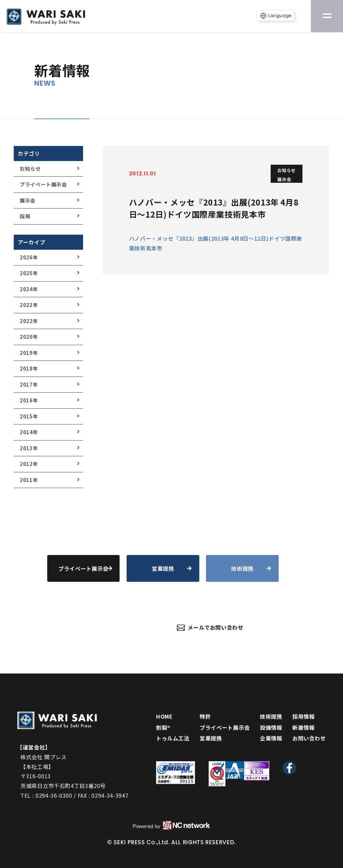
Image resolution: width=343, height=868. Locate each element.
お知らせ (30, 169)
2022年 (29, 321)
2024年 (29, 289)
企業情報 (271, 738)
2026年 (29, 257)
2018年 (29, 368)
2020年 (29, 337)
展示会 (28, 200)
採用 (25, 216)
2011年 (29, 480)
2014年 (29, 432)
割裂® (163, 727)
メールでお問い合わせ (210, 627)
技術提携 (271, 716)
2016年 (29, 400)
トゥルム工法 (173, 738)
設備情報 (271, 727)
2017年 (29, 384)
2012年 (29, 464)
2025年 (29, 273)
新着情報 (304, 727)
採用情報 (304, 716)
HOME (164, 716)
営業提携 (211, 738)
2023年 (29, 305)
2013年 (29, 448)
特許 (205, 716)
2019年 (29, 353)
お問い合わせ (309, 738)
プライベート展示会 (43, 184)
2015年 (29, 416)
